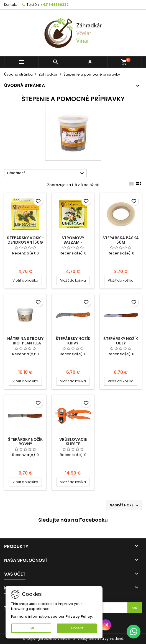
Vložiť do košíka (25, 280)
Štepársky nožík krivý (73, 341)
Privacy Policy (79, 616)
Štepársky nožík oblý (121, 341)
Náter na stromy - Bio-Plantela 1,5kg (25, 343)
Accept (77, 628)
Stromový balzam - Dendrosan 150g (73, 242)
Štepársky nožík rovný (25, 442)
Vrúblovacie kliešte (73, 442)
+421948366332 (54, 5)
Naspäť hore (125, 505)
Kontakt (11, 5)
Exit (31, 628)
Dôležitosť (46, 173)
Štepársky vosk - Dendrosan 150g (25, 240)
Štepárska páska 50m (121, 240)
